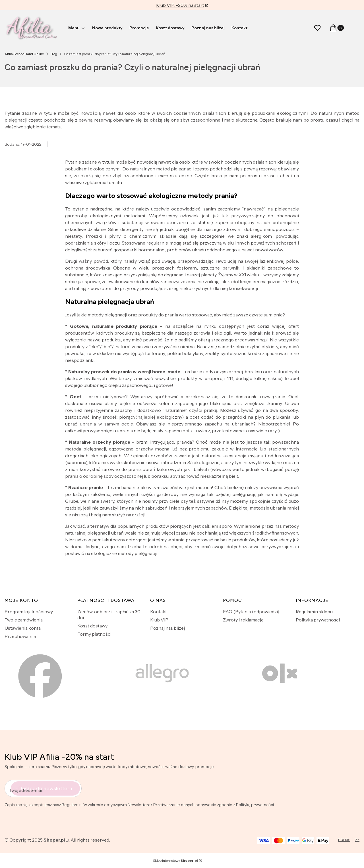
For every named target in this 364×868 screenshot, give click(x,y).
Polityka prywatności (318, 620)
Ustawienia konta (23, 628)
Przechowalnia (20, 636)
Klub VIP (159, 620)
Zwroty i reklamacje (243, 620)
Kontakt (159, 612)
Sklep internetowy (175, 860)
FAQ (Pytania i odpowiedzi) (251, 612)
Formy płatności (94, 634)
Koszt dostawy (92, 626)
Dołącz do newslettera (45, 788)
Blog (54, 54)
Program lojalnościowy (29, 612)
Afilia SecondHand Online (24, 54)
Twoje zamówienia (24, 620)
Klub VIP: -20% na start (180, 5)
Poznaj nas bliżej (167, 628)
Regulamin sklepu (314, 612)
